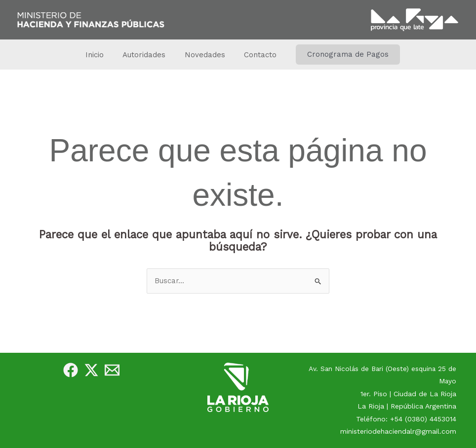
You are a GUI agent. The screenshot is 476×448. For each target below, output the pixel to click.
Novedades (203, 55)
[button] (340, 55)
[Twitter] (91, 370)
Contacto (254, 55)
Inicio (101, 55)
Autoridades (146, 55)
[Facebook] (71, 370)
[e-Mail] (112, 370)
